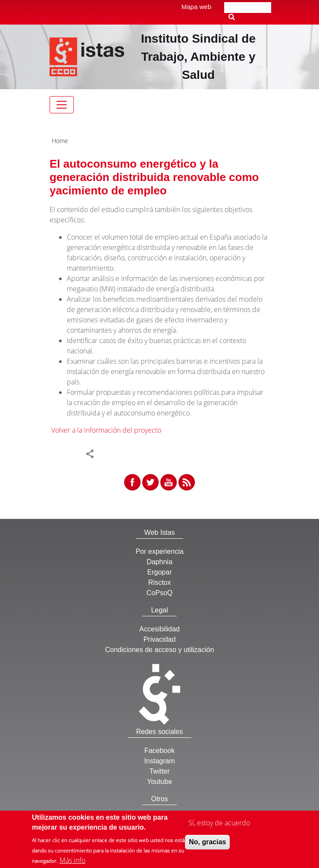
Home (60, 141)
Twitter (159, 771)
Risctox (159, 582)
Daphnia (159, 562)
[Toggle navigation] (62, 105)
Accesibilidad (159, 629)
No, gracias (207, 842)
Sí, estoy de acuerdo (219, 823)
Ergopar (160, 572)
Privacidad (160, 639)
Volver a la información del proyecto (106, 430)
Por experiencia (159, 551)
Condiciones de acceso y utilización (160, 650)
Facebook (159, 751)
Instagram (159, 761)
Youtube (159, 782)
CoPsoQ (159, 593)
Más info (72, 860)
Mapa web (196, 7)
